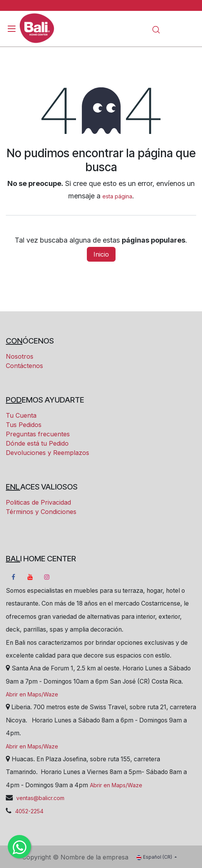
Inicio (101, 254)
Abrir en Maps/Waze (32, 694)
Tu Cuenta (21, 415)
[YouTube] (30, 577)
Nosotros (20, 356)
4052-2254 (29, 811)
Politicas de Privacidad (38, 502)
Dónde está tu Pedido (37, 443)
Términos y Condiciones (41, 512)
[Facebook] (13, 577)
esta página (117, 196)
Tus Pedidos (24, 425)
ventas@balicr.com (40, 798)
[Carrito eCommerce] (171, 29)
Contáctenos (24, 366)
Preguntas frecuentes (38, 434)
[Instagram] (47, 577)
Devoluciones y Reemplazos (47, 453)
